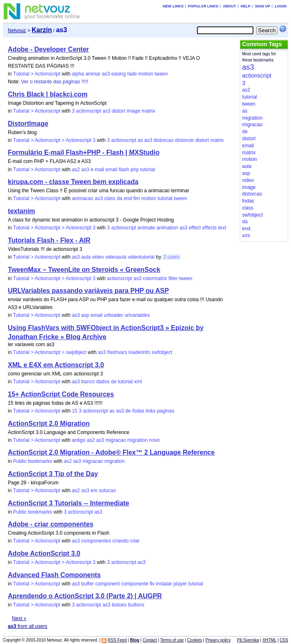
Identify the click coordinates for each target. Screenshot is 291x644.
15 (75, 411)
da (119, 198)
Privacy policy (218, 640)
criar (135, 541)
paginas (166, 411)
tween (161, 74)
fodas (138, 411)
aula (86, 257)
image (134, 111)
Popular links (203, 6)
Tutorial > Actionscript (37, 74)
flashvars (117, 352)
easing (119, 74)
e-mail (98, 170)
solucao (108, 491)
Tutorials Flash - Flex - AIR (49, 240)
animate (146, 228)
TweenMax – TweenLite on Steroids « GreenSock (84, 270)
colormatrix (155, 278)
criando (120, 541)
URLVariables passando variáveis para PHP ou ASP (88, 291)
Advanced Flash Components (54, 575)
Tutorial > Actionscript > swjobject (50, 352)
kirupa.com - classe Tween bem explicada (73, 182)
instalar (164, 584)
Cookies (194, 640)
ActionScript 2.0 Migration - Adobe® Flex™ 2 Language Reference (111, 452)
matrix (148, 111)
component (108, 584)
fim (137, 198)
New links (173, 6)
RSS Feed (117, 640)
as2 (76, 170)
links (151, 411)
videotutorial (141, 257)
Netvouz (17, 31)
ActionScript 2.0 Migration (49, 423)
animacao (83, 198)
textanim (21, 211)
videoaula (116, 257)
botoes (119, 605)
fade (132, 74)
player (180, 584)
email (112, 170)
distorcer (185, 140)
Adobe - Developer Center (48, 49)
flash (124, 170)
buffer (88, 584)
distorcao (164, 140)
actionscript (89, 111)
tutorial (148, 170)
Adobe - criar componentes (51, 524)
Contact (149, 640)
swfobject (162, 352)
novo (154, 440)
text (222, 228)
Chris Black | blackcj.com (48, 94)
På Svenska (248, 640)
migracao (116, 440)
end (128, 198)
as (140, 140)
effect (195, 228)
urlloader (114, 315)
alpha (78, 74)
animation (167, 228)
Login (280, 6)
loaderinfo (139, 352)
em (94, 491)
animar (93, 74)
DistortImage (28, 124)
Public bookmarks (33, 461)
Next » (19, 618)
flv (152, 584)
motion (146, 74)
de (114, 382)
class (110, 198)
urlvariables (137, 315)
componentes (96, 541)
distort (119, 111)
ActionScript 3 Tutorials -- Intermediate (69, 503)
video (98, 257)
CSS (284, 640)
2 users (172, 257)
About (229, 6)
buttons (136, 605)
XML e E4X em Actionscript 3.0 (56, 365)
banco (88, 382)
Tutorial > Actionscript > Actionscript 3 (54, 140)
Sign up (263, 6)
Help (246, 6)
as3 (106, 74)
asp (85, 315)
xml (138, 382)
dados (103, 382)
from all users (27, 626)
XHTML (270, 640)
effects (209, 228)
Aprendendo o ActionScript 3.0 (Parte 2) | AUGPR (85, 596)
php (135, 170)
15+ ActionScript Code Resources (61, 394)
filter (173, 278)
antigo (79, 440)
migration (137, 440)
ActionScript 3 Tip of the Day (53, 474)
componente (135, 584)
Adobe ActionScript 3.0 (44, 553)
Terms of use (172, 640)
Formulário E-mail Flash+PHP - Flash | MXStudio (84, 152)
